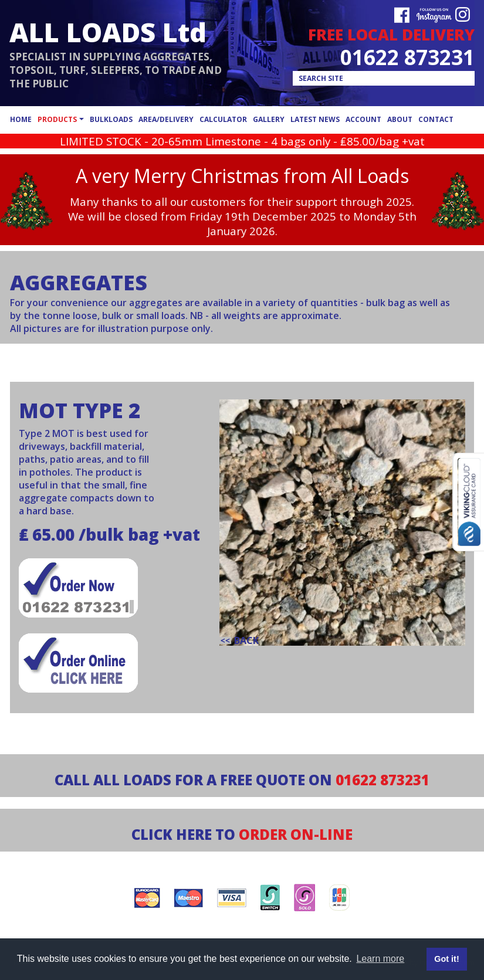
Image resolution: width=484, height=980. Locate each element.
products (57, 119)
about (400, 119)
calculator (223, 119)
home (21, 119)
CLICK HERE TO (242, 834)
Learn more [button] (380, 959)
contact (436, 119)
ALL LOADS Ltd (108, 32)
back (246, 640)
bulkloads (111, 119)
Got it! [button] (446, 959)
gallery (269, 119)
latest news (315, 119)
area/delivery (166, 119)
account (363, 119)
